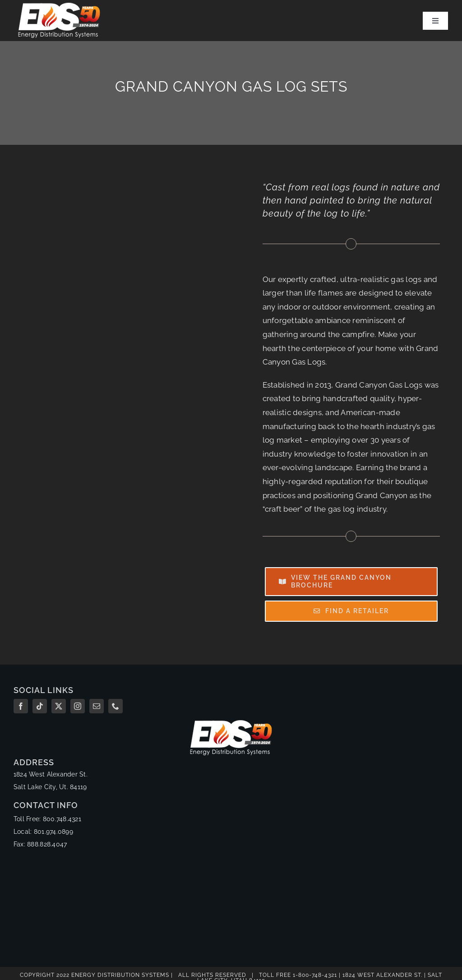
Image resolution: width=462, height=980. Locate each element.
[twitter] (59, 706)
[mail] (97, 706)
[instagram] (78, 706)
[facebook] (21, 706)
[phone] (115, 706)
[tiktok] (40, 706)
